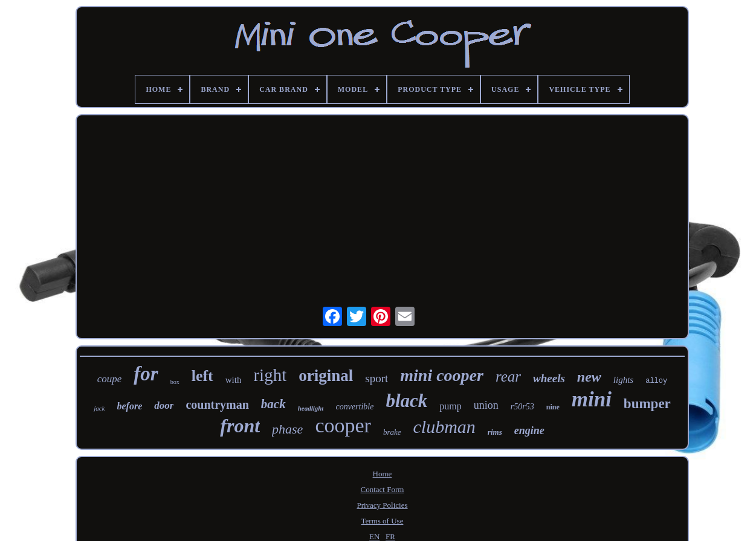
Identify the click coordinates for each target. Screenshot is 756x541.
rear (508, 376)
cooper (343, 425)
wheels (549, 378)
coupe (110, 379)
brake (392, 432)
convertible (354, 407)
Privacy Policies (382, 505)
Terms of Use (383, 521)
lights (623, 380)
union (486, 405)
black (406, 401)
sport (376, 378)
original (326, 376)
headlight (311, 408)
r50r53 (522, 407)
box (175, 382)
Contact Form (383, 489)
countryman (217, 405)
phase (287, 429)
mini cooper (442, 375)
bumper (647, 404)
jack (99, 408)
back (273, 404)
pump (450, 406)
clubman (444, 427)
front (240, 426)
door (164, 405)
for (146, 374)
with (234, 380)
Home (383, 474)
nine (553, 407)
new (589, 377)
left (202, 376)
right (270, 375)
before (130, 406)
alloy (656, 381)
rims (495, 432)
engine (529, 431)
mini (592, 399)
